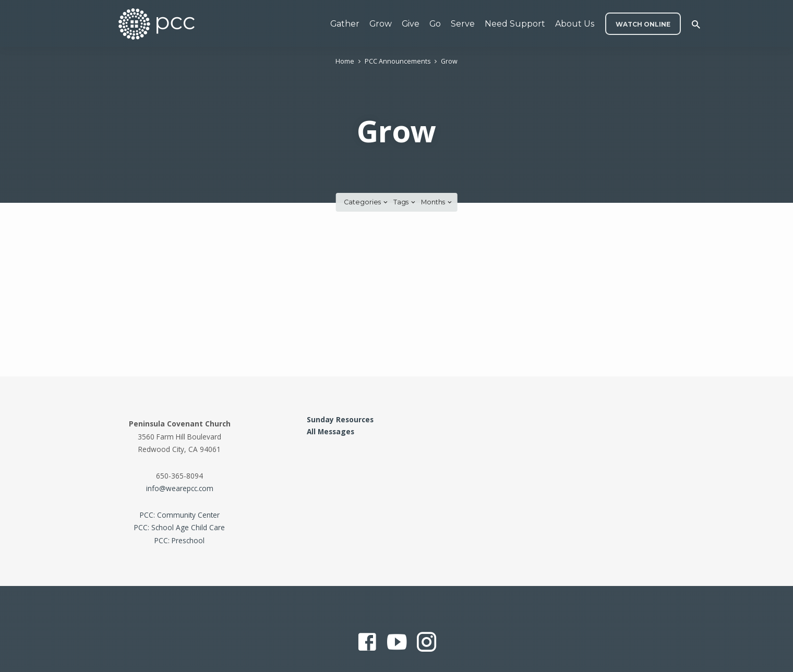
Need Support (515, 24)
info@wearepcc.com (180, 488)
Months (437, 202)
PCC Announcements (398, 61)
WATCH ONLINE (643, 24)
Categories (367, 202)
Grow (381, 24)
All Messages (331, 431)
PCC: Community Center (180, 515)
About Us (575, 24)
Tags (405, 202)
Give (411, 24)
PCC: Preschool (179, 540)
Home (345, 61)
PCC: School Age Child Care (179, 527)
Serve (463, 24)
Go (435, 24)
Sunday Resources (340, 419)
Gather (345, 24)
